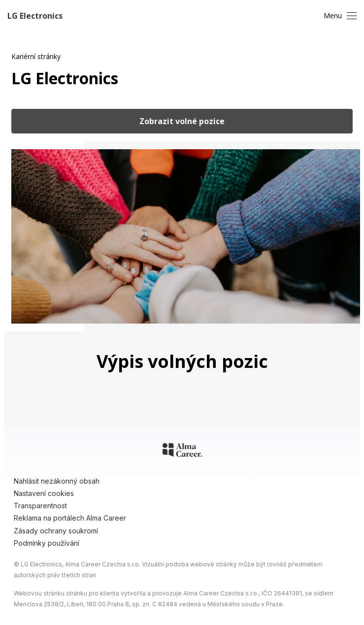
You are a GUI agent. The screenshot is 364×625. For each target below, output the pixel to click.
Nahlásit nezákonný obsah (57, 481)
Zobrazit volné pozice (182, 121)
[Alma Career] (182, 452)
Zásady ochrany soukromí (56, 531)
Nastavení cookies (44, 493)
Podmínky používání (47, 543)
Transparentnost (40, 506)
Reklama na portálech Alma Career (70, 518)
